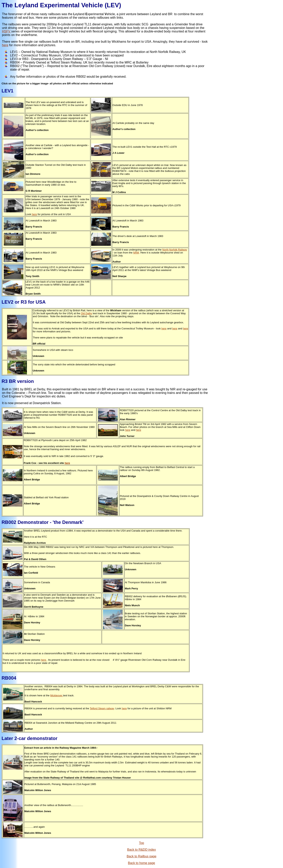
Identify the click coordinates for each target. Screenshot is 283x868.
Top (141, 843)
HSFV (7, 31)
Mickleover (57, 695)
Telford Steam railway (102, 708)
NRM (136, 253)
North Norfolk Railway (175, 250)
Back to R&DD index (141, 850)
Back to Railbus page (141, 856)
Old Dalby (86, 313)
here (5, 45)
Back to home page (141, 863)
